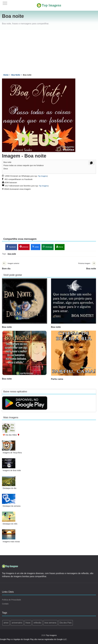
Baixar (60, 247)
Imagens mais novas (11, 542)
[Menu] (5, 2)
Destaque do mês (10, 524)
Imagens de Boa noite (12, 471)
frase (28, 623)
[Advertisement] (49, 50)
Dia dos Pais (66, 623)
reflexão (37, 623)
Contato (5, 604)
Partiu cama (57, 380)
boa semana (50, 623)
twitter (36, 247)
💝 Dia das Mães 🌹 (11, 436)
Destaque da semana (12, 507)
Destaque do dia (9, 489)
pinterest (24, 247)
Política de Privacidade (11, 600)
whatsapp (48, 247)
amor (6, 623)
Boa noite (7, 328)
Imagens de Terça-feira (12, 453)
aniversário (17, 623)
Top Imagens (43, 176)
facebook (11, 247)
